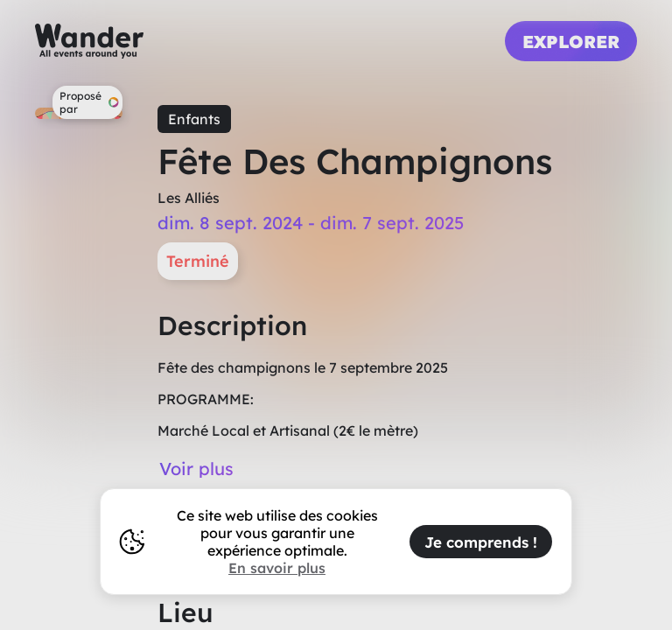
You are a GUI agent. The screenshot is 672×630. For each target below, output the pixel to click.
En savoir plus (277, 568)
